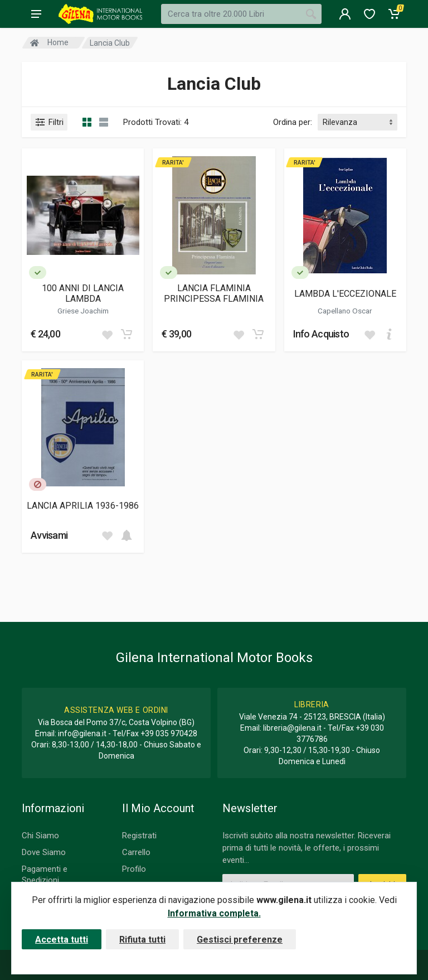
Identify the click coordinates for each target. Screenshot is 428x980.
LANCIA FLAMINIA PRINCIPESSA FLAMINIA (214, 293)
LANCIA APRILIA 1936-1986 (83, 506)
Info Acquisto (321, 334)
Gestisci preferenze (240, 940)
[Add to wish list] (107, 334)
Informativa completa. (214, 913)
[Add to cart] (127, 334)
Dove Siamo (44, 852)
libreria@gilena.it (292, 728)
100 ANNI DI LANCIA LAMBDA (83, 293)
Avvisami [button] (49, 535)
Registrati (139, 836)
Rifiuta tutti (142, 940)
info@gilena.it (82, 733)
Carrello (136, 852)
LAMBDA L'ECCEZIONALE (345, 294)
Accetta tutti (62, 940)
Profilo (134, 869)
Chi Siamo (40, 836)
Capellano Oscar (345, 311)
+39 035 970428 (169, 733)
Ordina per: (293, 122)
